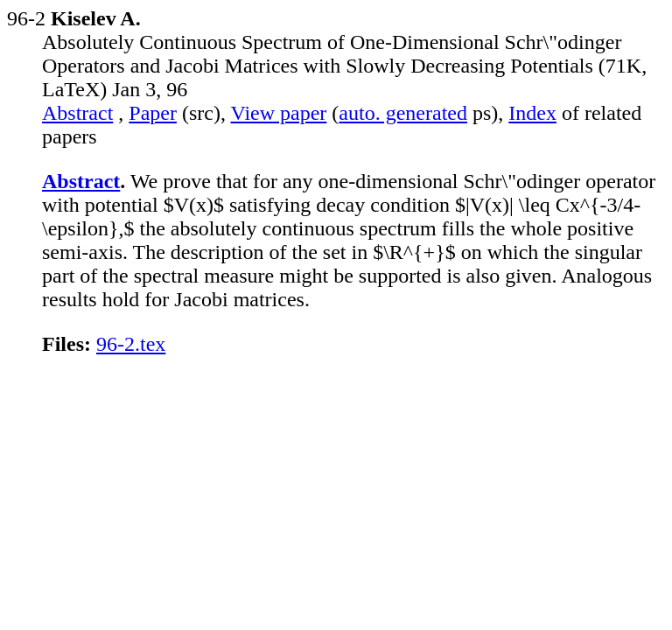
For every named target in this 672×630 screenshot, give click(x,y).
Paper (153, 113)
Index (532, 113)
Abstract (77, 113)
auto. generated (403, 113)
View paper (279, 113)
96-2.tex (131, 344)
